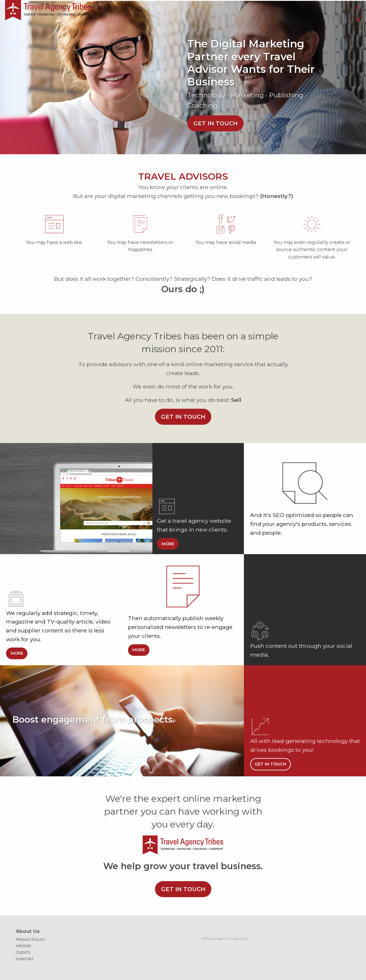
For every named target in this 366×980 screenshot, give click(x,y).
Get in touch (215, 120)
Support (25, 956)
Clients (23, 949)
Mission (23, 942)
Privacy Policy (31, 936)
